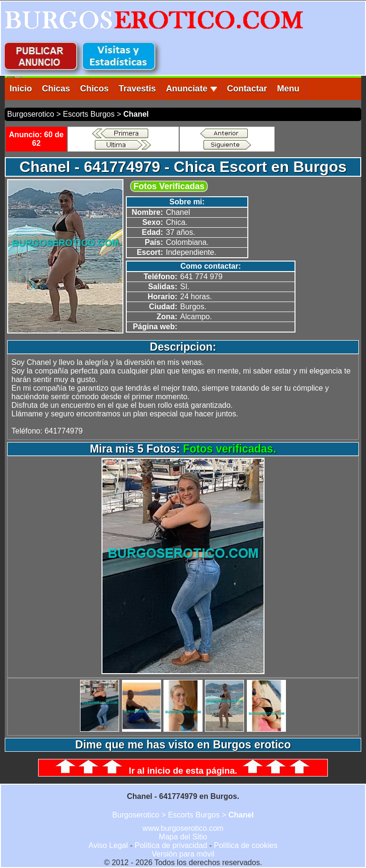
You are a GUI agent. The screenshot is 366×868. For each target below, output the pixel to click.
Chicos (94, 89)
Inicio (21, 89)
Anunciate (191, 89)
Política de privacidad (171, 845)
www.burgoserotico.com (183, 828)
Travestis (137, 89)
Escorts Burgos (89, 114)
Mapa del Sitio (183, 837)
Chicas (56, 89)
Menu (288, 89)
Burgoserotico (31, 114)
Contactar (247, 89)
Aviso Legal (108, 845)
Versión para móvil (183, 854)
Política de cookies (246, 845)
